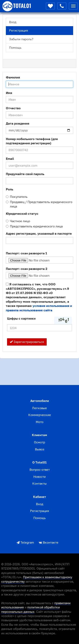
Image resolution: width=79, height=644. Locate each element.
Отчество (13, 108)
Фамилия (13, 77)
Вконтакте (49, 542)
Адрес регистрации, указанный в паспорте (39, 233)
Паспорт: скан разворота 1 (26, 253)
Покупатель (17, 197)
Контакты (39, 483)
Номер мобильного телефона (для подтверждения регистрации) (32, 141)
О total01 (39, 462)
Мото (40, 422)
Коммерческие (40, 415)
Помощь (15, 47)
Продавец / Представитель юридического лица (39, 204)
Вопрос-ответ (40, 470)
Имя (9, 93)
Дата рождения (18, 123)
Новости (39, 477)
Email (10, 159)
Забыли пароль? (21, 39)
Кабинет (40, 497)
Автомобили (40, 401)
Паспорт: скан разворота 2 (27, 269)
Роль (9, 189)
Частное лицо (18, 221)
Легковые (39, 408)
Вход (13, 22)
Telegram (25, 542)
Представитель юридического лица (34, 226)
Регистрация (19, 30)
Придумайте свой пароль (25, 174)
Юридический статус (22, 214)
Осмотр (39, 442)
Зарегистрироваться (27, 342)
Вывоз (40, 449)
